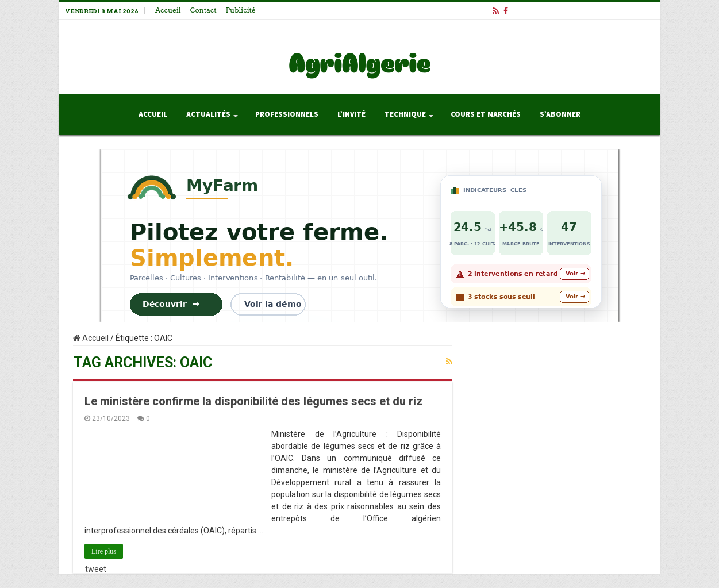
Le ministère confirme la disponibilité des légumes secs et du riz (253, 401)
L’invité (351, 114)
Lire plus (104, 551)
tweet (96, 569)
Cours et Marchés (486, 114)
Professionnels (287, 114)
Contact (203, 10)
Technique (405, 114)
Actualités (208, 114)
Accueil (168, 10)
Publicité (241, 10)
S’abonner (560, 114)
